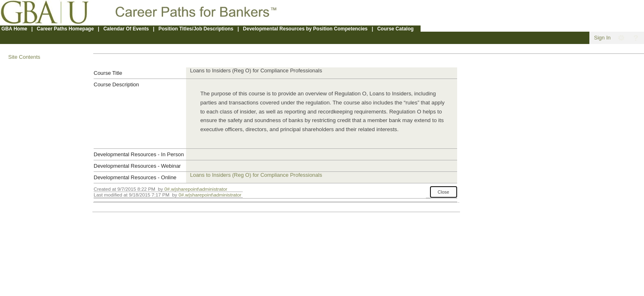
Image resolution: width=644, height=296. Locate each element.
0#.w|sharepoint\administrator (196, 189)
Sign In (602, 38)
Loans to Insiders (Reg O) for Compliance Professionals (256, 175)
